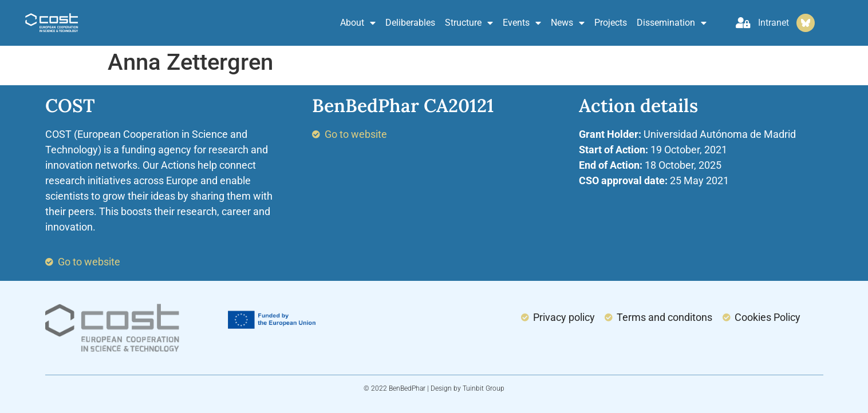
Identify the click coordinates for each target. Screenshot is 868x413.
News (568, 23)
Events (522, 23)
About (358, 23)
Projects (611, 23)
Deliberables (410, 23)
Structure (469, 23)
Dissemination (672, 23)
